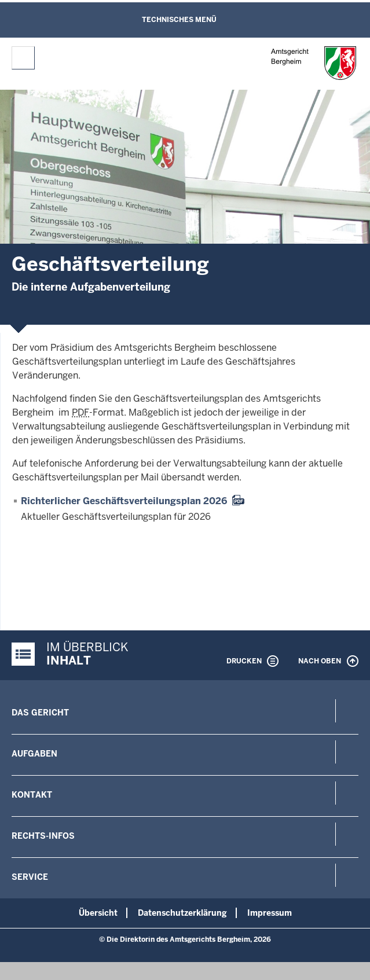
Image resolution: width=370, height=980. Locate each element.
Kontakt (32, 795)
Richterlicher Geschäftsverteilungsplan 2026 (124, 501)
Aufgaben (34, 754)
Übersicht (98, 913)
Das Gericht (40, 713)
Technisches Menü (179, 20)
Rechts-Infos (43, 836)
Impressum (270, 913)
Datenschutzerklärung (182, 913)
